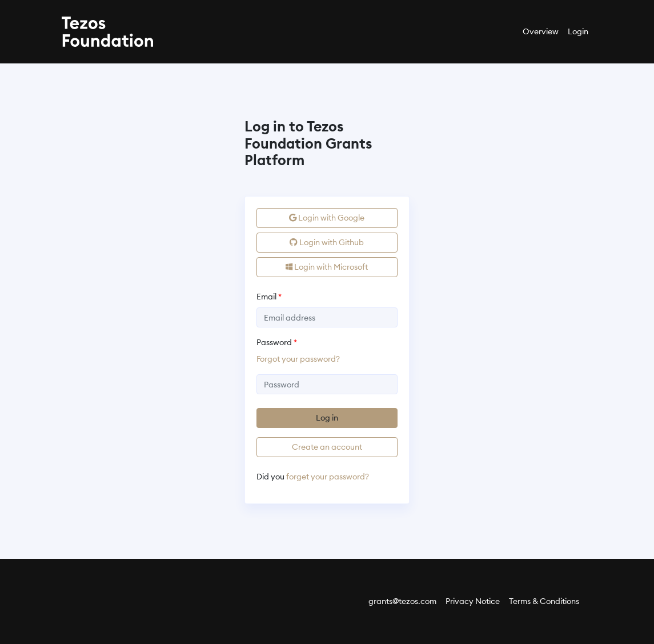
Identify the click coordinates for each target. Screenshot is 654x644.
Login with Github (327, 242)
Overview (541, 31)
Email (266, 297)
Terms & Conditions (544, 601)
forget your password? (328, 477)
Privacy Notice (473, 601)
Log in (327, 418)
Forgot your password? (298, 359)
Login (578, 31)
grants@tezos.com (402, 601)
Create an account (327, 447)
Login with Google (327, 218)
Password (274, 342)
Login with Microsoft (327, 267)
